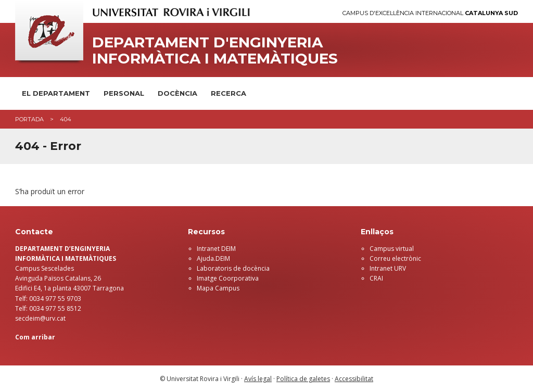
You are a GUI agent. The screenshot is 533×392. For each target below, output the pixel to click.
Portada (29, 119)
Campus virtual (392, 249)
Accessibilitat (354, 379)
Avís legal (258, 379)
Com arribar (35, 337)
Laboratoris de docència (233, 268)
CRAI (376, 278)
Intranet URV (388, 268)
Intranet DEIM (216, 249)
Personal (124, 93)
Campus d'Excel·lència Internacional (430, 13)
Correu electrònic (395, 258)
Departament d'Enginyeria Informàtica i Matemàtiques (215, 50)
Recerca (229, 93)
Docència (177, 93)
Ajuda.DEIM (213, 258)
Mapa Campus (218, 288)
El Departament (56, 93)
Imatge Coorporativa (228, 278)
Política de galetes (303, 379)
